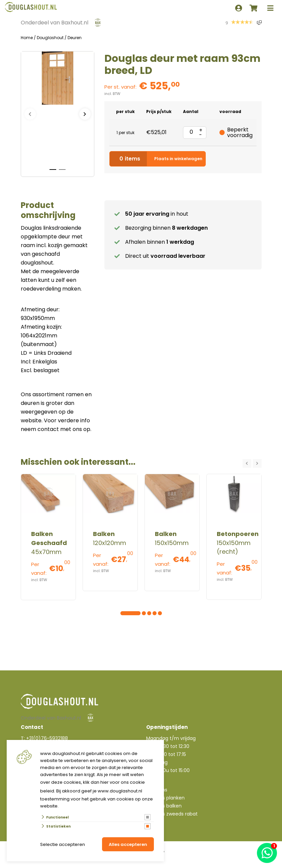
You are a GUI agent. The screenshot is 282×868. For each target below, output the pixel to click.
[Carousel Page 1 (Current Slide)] (122, 613)
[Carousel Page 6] (149, 613)
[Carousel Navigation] (252, 463)
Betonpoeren (238, 534)
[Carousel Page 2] (128, 613)
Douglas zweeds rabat (172, 814)
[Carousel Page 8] (160, 613)
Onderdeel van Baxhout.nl (55, 23)
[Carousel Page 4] (138, 613)
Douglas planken (165, 798)
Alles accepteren (128, 844)
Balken (104, 534)
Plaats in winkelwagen (158, 159)
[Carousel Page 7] (155, 613)
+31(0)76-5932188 (47, 738)
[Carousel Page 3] (133, 613)
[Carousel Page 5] (144, 613)
